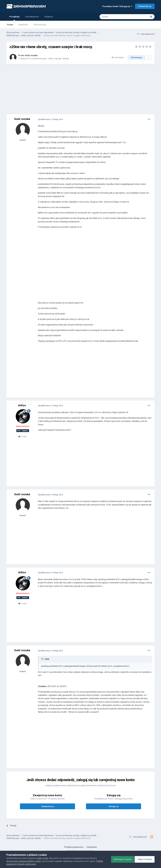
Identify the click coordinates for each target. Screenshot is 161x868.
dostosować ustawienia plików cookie (24, 861)
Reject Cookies (144, 859)
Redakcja (49, 17)
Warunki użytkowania (27, 864)
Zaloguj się (114, 806)
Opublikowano (50, 119)
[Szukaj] (117, 17)
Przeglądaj (14, 18)
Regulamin (23, 25)
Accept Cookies (121, 859)
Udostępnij (118, 57)
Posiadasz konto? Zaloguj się (117, 6)
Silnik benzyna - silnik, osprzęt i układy (51, 59)
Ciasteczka (92, 847)
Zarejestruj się (145, 6)
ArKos (22, 405)
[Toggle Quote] (42, 659)
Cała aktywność (32, 17)
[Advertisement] (80, 89)
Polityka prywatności (74, 847)
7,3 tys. (23, 437)
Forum (10, 25)
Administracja (40, 25)
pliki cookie (43, 858)
